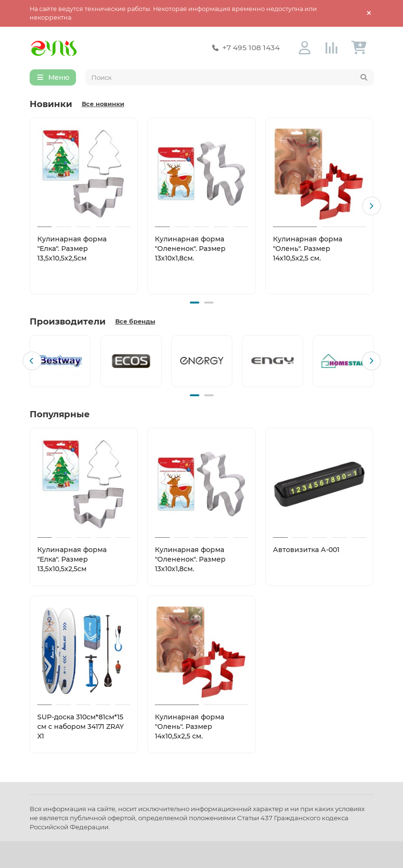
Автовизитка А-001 (306, 550)
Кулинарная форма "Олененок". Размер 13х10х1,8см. (190, 249)
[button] (371, 206)
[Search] (230, 77)
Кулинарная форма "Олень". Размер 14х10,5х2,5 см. (308, 249)
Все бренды (135, 321)
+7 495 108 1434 (244, 48)
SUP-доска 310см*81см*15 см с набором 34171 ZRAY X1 (81, 727)
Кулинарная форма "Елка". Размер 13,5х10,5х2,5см (72, 249)
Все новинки (103, 104)
